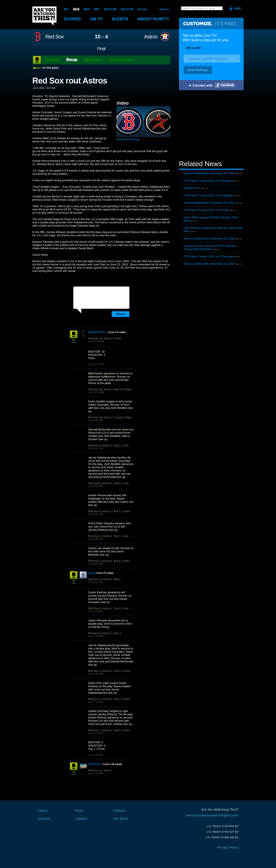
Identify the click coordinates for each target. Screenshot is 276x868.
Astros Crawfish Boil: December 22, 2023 (209, 239)
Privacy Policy (228, 848)
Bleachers (93, 60)
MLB (76, 9)
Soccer (142, 9)
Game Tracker (121, 60)
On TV (96, 19)
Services (44, 819)
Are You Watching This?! (44, 16)
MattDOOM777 (98, 332)
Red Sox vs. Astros (100, 770)
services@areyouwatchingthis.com (212, 816)
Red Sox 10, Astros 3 (101, 417)
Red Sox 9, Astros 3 (100, 446)
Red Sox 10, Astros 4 (101, 339)
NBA (87, 9)
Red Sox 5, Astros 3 (100, 511)
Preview (52, 60)
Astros (151, 37)
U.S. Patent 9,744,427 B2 (222, 832)
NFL (66, 9)
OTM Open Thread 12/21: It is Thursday (208, 256)
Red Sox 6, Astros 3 (100, 483)
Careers (81, 819)
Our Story (121, 819)
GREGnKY (95, 764)
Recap (72, 60)
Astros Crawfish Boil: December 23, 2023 (209, 203)
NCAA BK (110, 9)
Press (79, 811)
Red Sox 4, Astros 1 (100, 579)
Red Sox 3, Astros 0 (100, 671)
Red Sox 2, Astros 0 (100, 699)
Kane (91, 573)
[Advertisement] (211, 126)
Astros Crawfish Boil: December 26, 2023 (209, 173)
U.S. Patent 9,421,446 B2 (222, 826)
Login (237, 8)
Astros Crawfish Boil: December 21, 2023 (209, 264)
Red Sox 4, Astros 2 (100, 561)
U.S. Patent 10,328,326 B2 (222, 837)
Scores (72, 19)
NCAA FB (127, 9)
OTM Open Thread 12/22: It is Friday (206, 210)
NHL (97, 9)
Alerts (120, 19)
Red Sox (54, 37)
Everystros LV (192, 188)
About (153, 19)
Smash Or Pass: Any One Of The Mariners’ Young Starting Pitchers (210, 247)
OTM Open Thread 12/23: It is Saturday (208, 195)
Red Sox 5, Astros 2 (100, 536)
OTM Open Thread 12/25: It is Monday (207, 181)
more (163, 9)
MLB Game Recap (128, 139)
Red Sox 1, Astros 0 (100, 730)
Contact (119, 811)
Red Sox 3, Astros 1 (100, 633)
